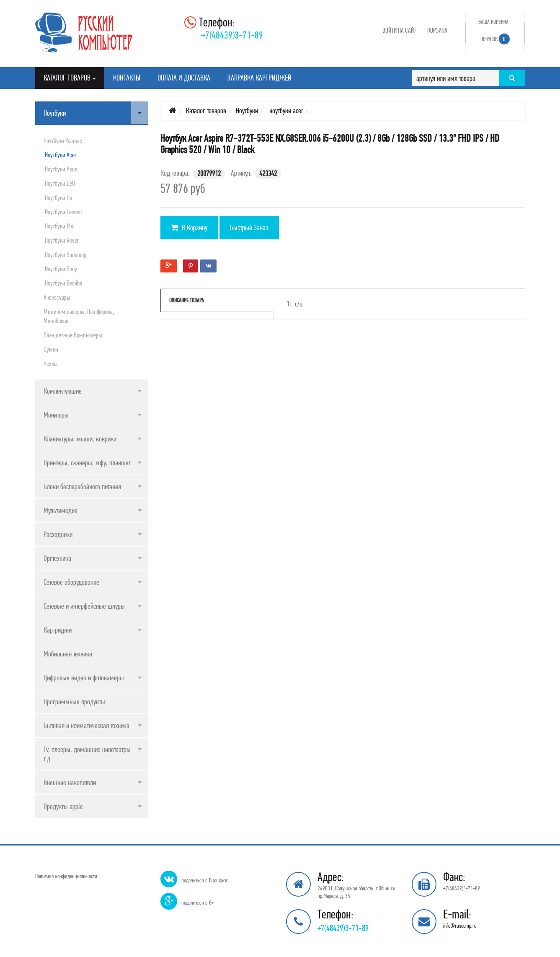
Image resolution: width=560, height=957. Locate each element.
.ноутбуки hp (58, 197)
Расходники (58, 534)
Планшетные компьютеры (73, 335)
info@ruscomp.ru (460, 926)
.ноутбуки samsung (65, 254)
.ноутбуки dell (59, 183)
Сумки (51, 349)
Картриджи (58, 630)
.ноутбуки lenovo (63, 212)
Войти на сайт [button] (399, 30)
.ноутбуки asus (60, 169)
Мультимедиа (61, 510)
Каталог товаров (206, 110)
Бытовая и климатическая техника (86, 725)
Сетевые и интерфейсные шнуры (84, 606)
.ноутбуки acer (60, 155)
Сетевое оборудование (71, 582)
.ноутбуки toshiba (63, 283)
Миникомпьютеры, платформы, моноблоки (79, 316)
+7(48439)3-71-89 (232, 35)
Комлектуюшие (63, 391)
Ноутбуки (55, 113)
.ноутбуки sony (60, 269)
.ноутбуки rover (61, 240)
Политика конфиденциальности (66, 876)
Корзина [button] (437, 30)
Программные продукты (74, 702)
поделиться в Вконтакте (205, 880)
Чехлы (51, 363)
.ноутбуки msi (59, 226)
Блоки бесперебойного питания (82, 486)
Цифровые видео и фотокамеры (84, 678)
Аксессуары (57, 297)
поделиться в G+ (198, 903)
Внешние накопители (70, 782)
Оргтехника (57, 558)
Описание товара (187, 300)
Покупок (495, 39)
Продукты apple (63, 806)
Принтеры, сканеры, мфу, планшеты (89, 463)
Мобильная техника (68, 654)
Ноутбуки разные (63, 140)
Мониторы (56, 415)
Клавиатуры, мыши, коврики (80, 439)
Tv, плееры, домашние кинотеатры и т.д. (89, 754)
